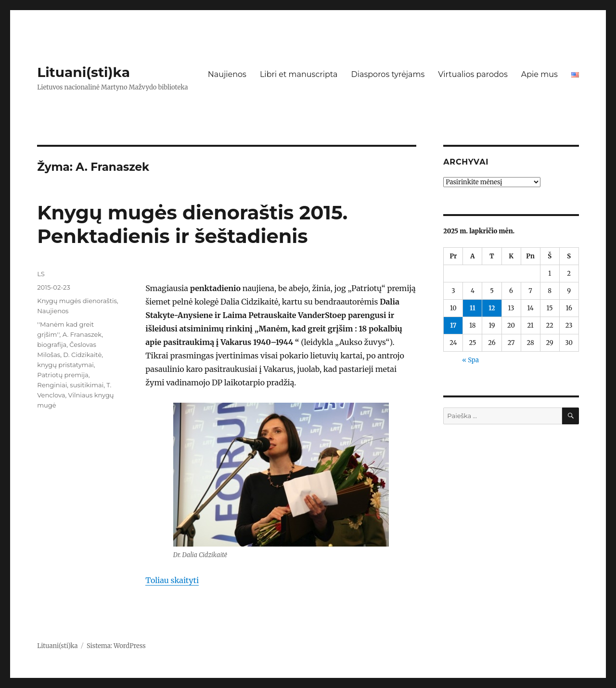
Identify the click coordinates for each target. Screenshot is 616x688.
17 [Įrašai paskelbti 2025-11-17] (453, 325)
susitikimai (87, 385)
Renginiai (52, 385)
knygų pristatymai (65, 365)
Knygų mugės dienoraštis (77, 301)
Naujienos (227, 74)
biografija (52, 344)
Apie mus (539, 74)
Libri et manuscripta (299, 74)
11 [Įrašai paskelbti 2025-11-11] (473, 308)
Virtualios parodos (473, 74)
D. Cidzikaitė (82, 355)
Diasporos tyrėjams (388, 74)
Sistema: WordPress (116, 646)
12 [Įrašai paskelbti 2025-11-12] (492, 308)
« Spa (470, 360)
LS (41, 274)
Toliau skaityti (172, 580)
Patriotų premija (63, 375)
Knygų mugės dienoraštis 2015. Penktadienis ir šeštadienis (192, 224)
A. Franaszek (82, 334)
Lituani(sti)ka (83, 72)
